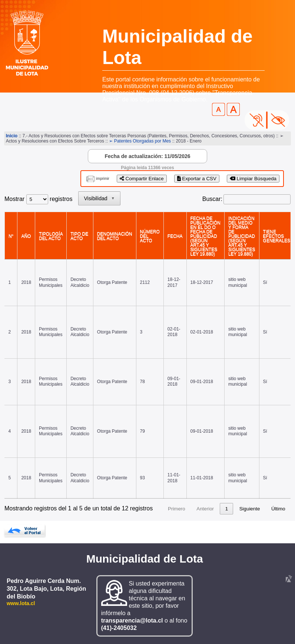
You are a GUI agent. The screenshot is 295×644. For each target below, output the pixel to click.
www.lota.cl (21, 603)
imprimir (103, 179)
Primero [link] (177, 509)
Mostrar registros (38, 199)
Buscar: (212, 199)
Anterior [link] (205, 509)
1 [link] (227, 509)
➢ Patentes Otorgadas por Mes (140, 141)
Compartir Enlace (142, 179)
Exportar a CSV (197, 179)
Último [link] (278, 509)
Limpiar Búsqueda (253, 179)
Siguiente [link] (250, 509)
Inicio (12, 136)
